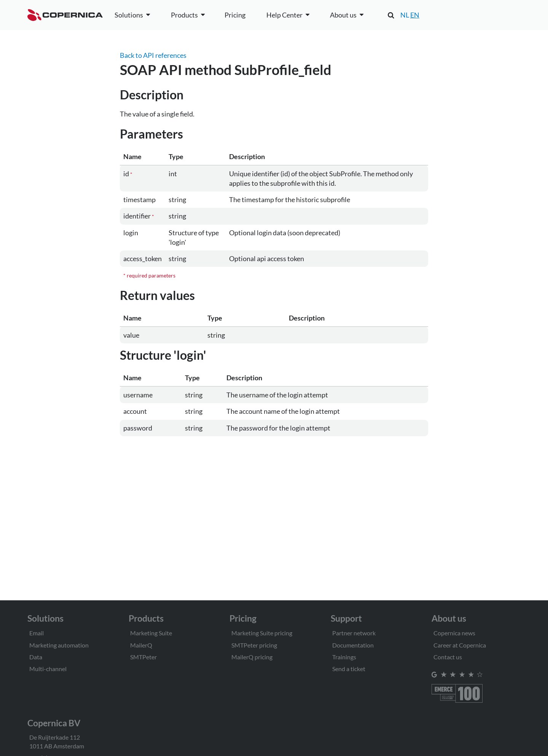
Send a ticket (349, 669)
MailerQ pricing (252, 657)
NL (405, 15)
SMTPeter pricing (254, 645)
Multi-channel (48, 669)
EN (415, 15)
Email (37, 633)
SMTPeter (143, 657)
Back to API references (153, 55)
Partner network (354, 633)
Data (36, 657)
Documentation (353, 645)
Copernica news (454, 633)
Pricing (235, 15)
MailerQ (141, 645)
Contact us (448, 657)
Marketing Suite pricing (262, 633)
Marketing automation (59, 645)
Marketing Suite (151, 633)
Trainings (344, 657)
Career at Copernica (460, 645)
